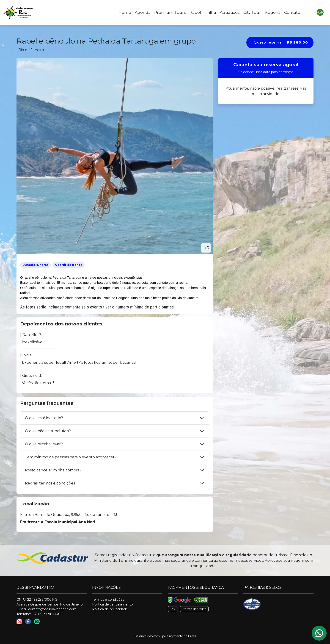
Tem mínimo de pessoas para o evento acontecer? (71, 457)
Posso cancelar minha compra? (53, 470)
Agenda (143, 12)
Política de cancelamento (113, 604)
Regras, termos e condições (50, 483)
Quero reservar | (281, 42)
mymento (176, 636)
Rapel (195, 12)
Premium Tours (170, 12)
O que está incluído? (44, 418)
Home (125, 12)
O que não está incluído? (48, 431)
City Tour (252, 12)
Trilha (210, 12)
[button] (320, 13)
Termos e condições (108, 600)
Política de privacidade (110, 609)
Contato (292, 12)
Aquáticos (230, 12)
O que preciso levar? (44, 444)
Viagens (272, 12)
